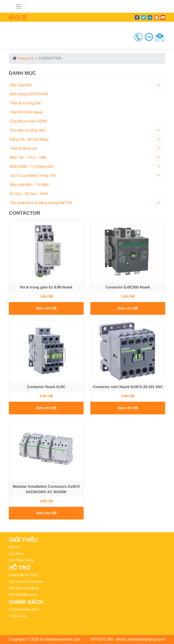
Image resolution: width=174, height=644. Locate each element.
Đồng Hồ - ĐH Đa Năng (86, 139)
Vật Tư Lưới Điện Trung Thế (86, 176)
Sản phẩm (16, 554)
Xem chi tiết (46, 308)
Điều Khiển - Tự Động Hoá (86, 167)
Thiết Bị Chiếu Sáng (25, 112)
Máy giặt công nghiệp (24, 588)
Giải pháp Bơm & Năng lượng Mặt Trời (86, 203)
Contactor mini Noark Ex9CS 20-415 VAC (128, 387)
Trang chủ (26, 58)
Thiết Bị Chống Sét (25, 103)
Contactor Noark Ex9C (46, 387)
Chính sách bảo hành (24, 609)
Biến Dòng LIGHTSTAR (28, 94)
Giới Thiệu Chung (21, 560)
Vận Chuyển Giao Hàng (26, 582)
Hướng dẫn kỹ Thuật (23, 575)
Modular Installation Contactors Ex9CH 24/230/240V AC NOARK (46, 489)
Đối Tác (14, 547)
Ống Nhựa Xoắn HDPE (28, 121)
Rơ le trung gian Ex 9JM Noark (46, 287)
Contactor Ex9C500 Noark (128, 287)
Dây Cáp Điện (86, 85)
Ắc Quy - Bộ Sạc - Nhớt (28, 194)
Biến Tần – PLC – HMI (86, 158)
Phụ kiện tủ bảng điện (86, 130)
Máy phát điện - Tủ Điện (29, 185)
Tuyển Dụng (18, 616)
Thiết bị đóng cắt (86, 149)
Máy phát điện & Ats (23, 595)
